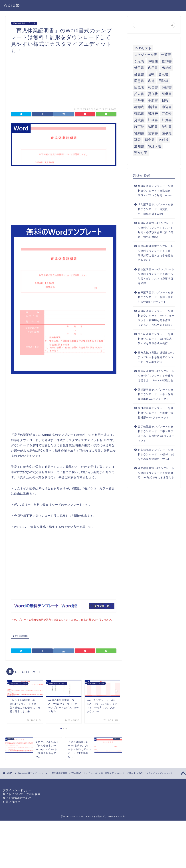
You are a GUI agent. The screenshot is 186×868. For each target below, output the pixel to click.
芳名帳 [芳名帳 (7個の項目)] (167, 114)
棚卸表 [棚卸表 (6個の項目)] (139, 107)
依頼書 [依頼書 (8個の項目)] (167, 61)
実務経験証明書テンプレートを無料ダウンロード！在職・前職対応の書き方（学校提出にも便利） (156, 253)
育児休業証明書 (21, 636)
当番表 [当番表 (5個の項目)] (139, 101)
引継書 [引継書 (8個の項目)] (167, 94)
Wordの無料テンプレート (24, 23)
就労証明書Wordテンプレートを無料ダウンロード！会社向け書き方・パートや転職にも (156, 376)
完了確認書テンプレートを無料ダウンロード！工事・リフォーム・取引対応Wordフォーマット (156, 434)
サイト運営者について (17, 794)
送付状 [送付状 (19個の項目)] (163, 140)
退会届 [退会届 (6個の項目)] (150, 140)
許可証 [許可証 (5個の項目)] (139, 127)
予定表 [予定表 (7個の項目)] (139, 61)
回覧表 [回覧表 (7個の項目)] (139, 87)
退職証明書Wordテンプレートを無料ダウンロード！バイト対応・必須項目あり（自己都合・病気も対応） (156, 230)
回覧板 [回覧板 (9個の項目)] (163, 81)
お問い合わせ (11, 798)
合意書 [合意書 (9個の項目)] (163, 74)
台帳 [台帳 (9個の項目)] (151, 74)
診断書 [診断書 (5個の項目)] (153, 127)
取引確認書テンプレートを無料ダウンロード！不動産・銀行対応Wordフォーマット (156, 413)
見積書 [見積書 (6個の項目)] (139, 120)
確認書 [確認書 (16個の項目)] (139, 114)
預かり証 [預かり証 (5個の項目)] (141, 153)
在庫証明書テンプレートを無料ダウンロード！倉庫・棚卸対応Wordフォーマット (156, 297)
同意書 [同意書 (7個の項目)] (139, 81)
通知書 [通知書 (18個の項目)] (139, 146)
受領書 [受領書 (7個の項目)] (139, 74)
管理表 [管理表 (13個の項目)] (153, 114)
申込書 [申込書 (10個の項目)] (167, 107)
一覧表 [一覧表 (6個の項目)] (166, 55)
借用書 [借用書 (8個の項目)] (139, 68)
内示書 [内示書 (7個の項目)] (153, 68)
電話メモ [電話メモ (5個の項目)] (155, 146)
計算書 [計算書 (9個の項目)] (167, 120)
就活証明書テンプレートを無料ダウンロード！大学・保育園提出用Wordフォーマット (156, 394)
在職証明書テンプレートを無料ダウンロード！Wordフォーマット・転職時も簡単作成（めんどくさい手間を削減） (156, 318)
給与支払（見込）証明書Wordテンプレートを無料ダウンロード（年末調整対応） (156, 357)
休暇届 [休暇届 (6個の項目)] (153, 61)
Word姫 (12, 5)
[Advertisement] (64, 79)
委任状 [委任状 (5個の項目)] (153, 94)
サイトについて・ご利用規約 (22, 790)
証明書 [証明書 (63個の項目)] (167, 127)
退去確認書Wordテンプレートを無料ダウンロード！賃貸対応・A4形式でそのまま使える (156, 473)
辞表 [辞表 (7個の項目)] (138, 140)
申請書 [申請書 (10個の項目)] (153, 107)
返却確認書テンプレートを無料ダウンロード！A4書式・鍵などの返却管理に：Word (156, 455)
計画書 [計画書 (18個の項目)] (153, 120)
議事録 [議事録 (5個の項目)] (167, 133)
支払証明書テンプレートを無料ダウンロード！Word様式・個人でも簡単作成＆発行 (156, 339)
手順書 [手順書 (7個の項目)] (153, 101)
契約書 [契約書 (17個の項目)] (167, 87)
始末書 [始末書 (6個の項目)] (139, 94)
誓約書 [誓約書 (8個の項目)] (139, 133)
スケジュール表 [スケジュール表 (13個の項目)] (146, 55)
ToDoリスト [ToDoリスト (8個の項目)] (143, 48)
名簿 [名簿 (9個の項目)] (151, 81)
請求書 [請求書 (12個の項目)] (153, 133)
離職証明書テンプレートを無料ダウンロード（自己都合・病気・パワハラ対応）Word (156, 191)
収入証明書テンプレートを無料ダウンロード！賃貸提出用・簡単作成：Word (156, 209)
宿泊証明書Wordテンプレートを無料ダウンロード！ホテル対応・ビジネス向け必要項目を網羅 (156, 276)
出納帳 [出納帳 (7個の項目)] (167, 68)
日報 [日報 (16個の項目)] (165, 101)
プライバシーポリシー (17, 786)
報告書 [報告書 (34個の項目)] (153, 87)
